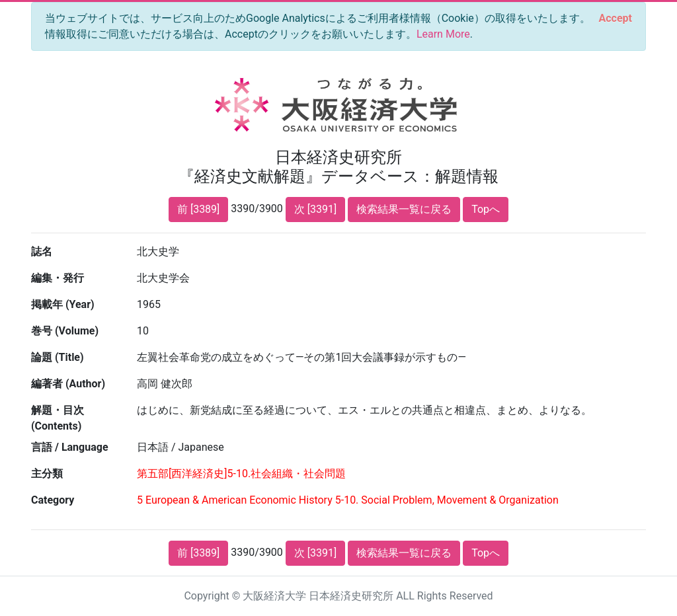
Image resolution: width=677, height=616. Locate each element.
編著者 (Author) (68, 384)
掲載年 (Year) (63, 304)
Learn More (443, 34)
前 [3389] (198, 209)
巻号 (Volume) (65, 331)
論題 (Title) (58, 357)
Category (53, 500)
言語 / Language (70, 447)
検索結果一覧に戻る (404, 209)
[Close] (616, 19)
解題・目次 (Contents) (58, 418)
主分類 (47, 474)
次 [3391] (315, 209)
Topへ (486, 209)
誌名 (42, 251)
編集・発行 (58, 278)
